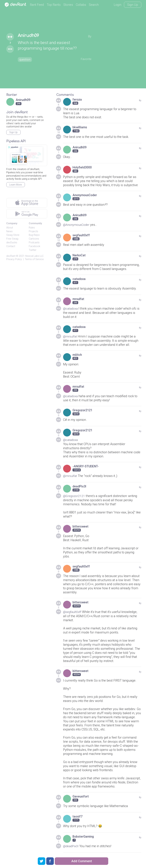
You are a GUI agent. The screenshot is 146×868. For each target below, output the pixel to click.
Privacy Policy (14, 259)
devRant (11, 256)
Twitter (33, 250)
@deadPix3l (71, 845)
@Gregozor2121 (74, 495)
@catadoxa (71, 309)
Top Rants (54, 5)
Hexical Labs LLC (34, 256)
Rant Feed (37, 5)
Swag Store (13, 235)
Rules (32, 228)
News (9, 231)
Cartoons (34, 239)
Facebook (35, 246)
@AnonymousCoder (77, 225)
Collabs (81, 5)
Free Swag (12, 239)
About (10, 228)
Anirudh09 (30, 36)
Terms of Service (34, 259)
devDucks (12, 242)
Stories (68, 5)
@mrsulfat (70, 336)
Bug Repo (34, 235)
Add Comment (82, 861)
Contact (11, 246)
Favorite (86, 59)
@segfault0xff (73, 611)
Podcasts (34, 242)
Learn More (16, 185)
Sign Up (133, 5)
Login (118, 5)
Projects (33, 231)
